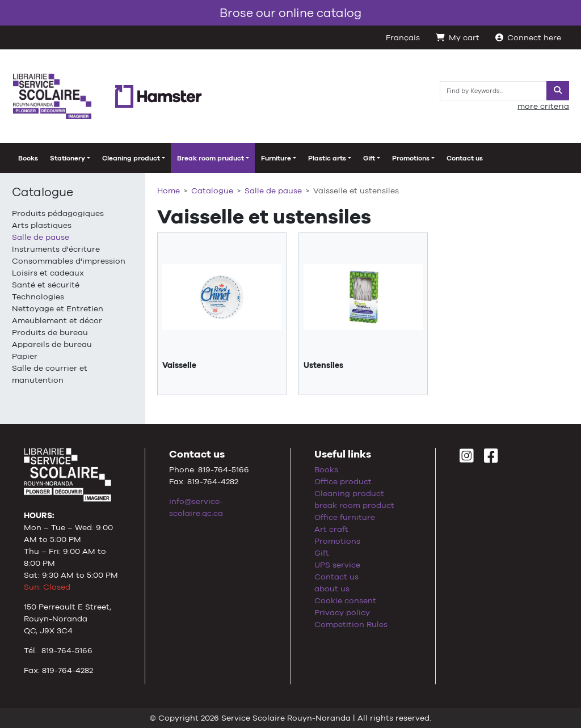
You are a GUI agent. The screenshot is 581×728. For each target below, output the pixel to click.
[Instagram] (467, 459)
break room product (354, 505)
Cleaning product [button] (131, 158)
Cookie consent (345, 600)
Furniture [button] (276, 158)
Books (28, 158)
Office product (343, 481)
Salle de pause (273, 191)
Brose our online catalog (290, 13)
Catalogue (43, 192)
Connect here (528, 37)
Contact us (465, 158)
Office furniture (345, 517)
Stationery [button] (68, 158)
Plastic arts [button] (327, 158)
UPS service (337, 565)
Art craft (331, 529)
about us (332, 589)
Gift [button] (369, 158)
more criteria (543, 106)
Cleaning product (349, 493)
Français (403, 37)
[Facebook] (491, 459)
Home (169, 191)
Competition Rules (351, 624)
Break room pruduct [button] (210, 158)
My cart (458, 37)
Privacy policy (342, 612)
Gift (322, 553)
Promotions (337, 541)
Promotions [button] (411, 158)
